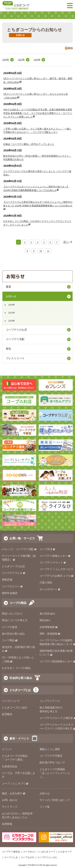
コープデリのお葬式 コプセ (57, 576)
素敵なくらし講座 (50, 749)
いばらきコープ (47, 852)
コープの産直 (10, 627)
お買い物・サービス (22, 538)
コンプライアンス (50, 701)
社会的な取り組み (21, 678)
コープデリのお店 (16, 330)
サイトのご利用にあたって (55, 800)
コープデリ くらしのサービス (56, 569)
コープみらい (30, 852)
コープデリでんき (14, 573)
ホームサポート (50, 589)
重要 (9, 287)
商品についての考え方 (15, 620)
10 (41, 251)
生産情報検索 (49, 627)
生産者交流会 (10, 767)
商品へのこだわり (12, 614)
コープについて (11, 701)
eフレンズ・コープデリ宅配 (19, 549)
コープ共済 (47, 549)
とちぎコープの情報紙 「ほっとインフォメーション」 (55, 773)
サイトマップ (10, 807)
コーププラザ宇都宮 (51, 756)
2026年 (6, 60)
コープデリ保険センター (55, 556)
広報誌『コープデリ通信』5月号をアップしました (29, 144)
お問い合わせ (10, 800)
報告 (9, 349)
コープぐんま (11, 857)
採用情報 (7, 824)
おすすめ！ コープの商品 (16, 668)
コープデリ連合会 (11, 852)
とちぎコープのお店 (13, 566)
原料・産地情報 (50, 634)
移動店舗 (7, 580)
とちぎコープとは (20, 690)
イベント (7, 749)
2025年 (21, 60)
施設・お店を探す (14, 793)
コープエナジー (12, 586)
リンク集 (45, 807)
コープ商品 (10, 640)
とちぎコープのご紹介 (15, 708)
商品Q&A (45, 620)
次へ (66, 242)
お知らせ (11, 296)
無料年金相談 (10, 593)
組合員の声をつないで (52, 763)
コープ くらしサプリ (15, 784)
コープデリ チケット (53, 563)
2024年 (37, 60)
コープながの (27, 857)
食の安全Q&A (47, 614)
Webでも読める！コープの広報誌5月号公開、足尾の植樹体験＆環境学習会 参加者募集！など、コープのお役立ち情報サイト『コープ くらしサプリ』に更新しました (38, 113)
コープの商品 (18, 603)
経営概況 (7, 714)
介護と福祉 (46, 582)
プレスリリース (15, 358)
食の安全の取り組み (13, 634)
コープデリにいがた (47, 857)
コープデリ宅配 (15, 339)
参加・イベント (19, 738)
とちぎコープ (65, 852)
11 (48, 251)
